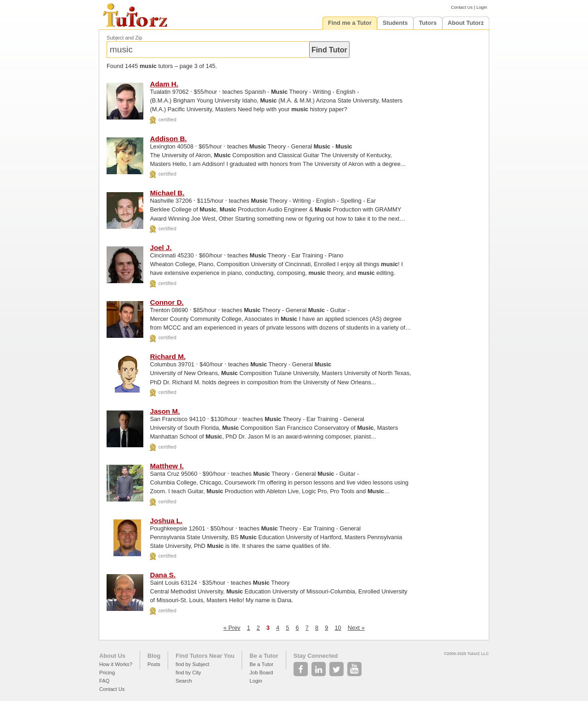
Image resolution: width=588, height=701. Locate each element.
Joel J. (161, 248)
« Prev (232, 628)
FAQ (104, 681)
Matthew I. (167, 466)
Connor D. (167, 302)
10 (338, 628)
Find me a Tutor (350, 23)
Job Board (261, 673)
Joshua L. (166, 521)
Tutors (428, 23)
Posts (154, 664)
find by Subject (192, 664)
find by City (188, 673)
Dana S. (163, 575)
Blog (154, 656)
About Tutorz (466, 23)
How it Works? (116, 664)
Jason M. (165, 411)
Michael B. (167, 193)
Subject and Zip (124, 38)
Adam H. (164, 84)
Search (184, 681)
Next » (356, 628)
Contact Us (462, 7)
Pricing (107, 673)
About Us (112, 656)
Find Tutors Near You (205, 656)
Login (482, 7)
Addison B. (168, 139)
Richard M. (168, 356)
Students (395, 23)
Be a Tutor (264, 656)
